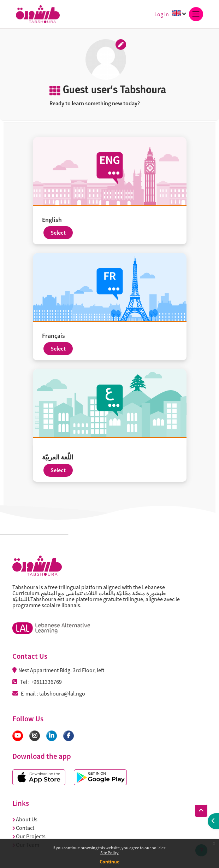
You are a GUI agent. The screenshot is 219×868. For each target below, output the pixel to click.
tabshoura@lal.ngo (62, 693)
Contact (23, 828)
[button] (201, 811)
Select (58, 233)
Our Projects (29, 836)
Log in (162, 14)
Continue (109, 862)
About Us (25, 819)
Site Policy (109, 853)
